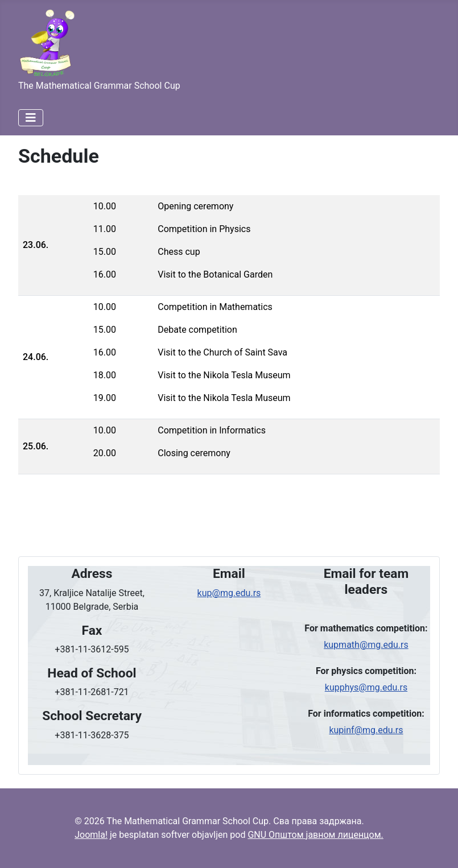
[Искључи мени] (31, 118)
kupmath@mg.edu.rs (366, 645)
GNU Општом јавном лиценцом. (315, 835)
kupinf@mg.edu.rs (366, 730)
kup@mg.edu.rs (229, 593)
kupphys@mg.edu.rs (366, 687)
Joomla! (91, 835)
